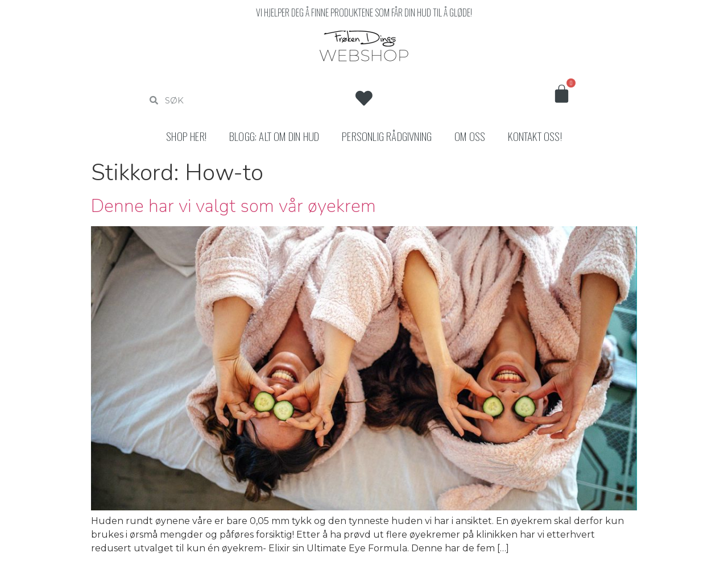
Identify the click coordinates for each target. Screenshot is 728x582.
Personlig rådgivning (387, 136)
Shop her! (186, 136)
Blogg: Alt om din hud (274, 136)
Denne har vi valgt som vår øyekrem (233, 206)
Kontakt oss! (535, 136)
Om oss (470, 136)
